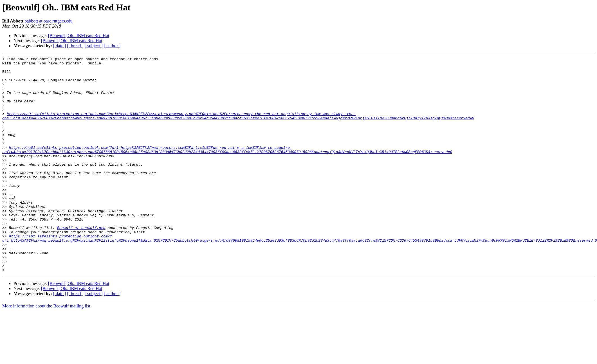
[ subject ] (94, 46)
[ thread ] (75, 46)
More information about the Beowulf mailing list (46, 349)
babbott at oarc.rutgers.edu (49, 21)
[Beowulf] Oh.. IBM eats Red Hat (79, 36)
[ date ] (60, 46)
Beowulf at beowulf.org (81, 262)
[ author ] (112, 46)
